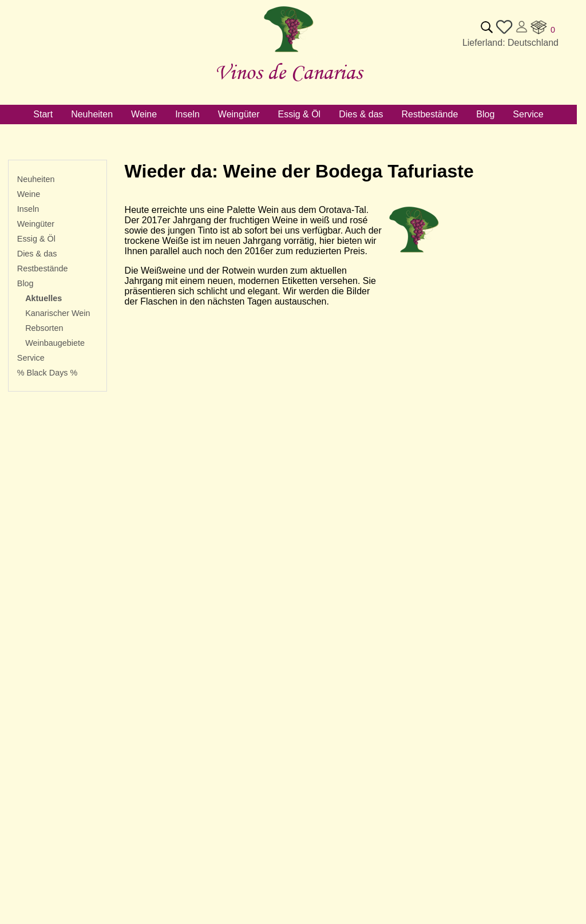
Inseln (28, 209)
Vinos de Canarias (288, 72)
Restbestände (43, 268)
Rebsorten (44, 328)
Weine (29, 194)
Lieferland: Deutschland (510, 43)
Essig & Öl (36, 239)
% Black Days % (47, 373)
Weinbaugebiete (55, 343)
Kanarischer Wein (58, 313)
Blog (25, 283)
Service (31, 358)
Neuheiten (36, 179)
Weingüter (36, 224)
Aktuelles (43, 298)
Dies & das (37, 254)
